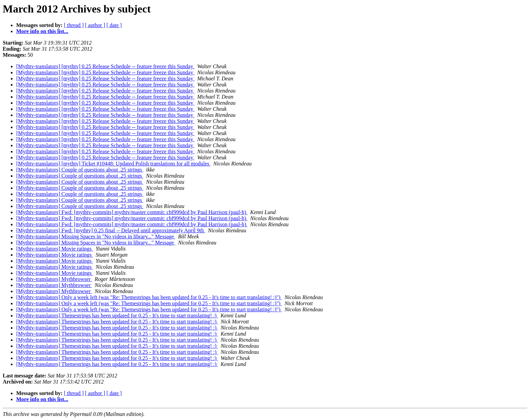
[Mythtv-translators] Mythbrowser (54, 279)
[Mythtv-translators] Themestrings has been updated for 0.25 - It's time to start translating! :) (117, 316)
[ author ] (95, 25)
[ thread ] (74, 25)
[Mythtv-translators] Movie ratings (55, 249)
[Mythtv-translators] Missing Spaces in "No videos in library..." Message (96, 237)
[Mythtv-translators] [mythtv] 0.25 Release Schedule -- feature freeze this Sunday (105, 66)
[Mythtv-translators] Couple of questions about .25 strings (80, 170)
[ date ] (114, 25)
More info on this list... (42, 31)
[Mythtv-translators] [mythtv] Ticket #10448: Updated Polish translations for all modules (113, 164)
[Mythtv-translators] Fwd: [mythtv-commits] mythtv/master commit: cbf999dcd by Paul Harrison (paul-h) (132, 212)
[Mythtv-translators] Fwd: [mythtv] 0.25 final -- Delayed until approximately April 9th (111, 230)
